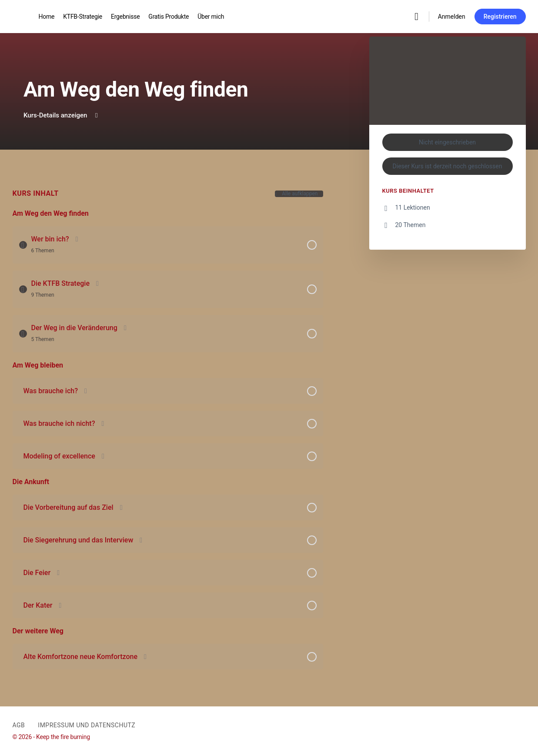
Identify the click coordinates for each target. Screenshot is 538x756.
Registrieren (500, 17)
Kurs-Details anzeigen (62, 115)
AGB (19, 725)
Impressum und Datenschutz (87, 725)
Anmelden (452, 17)
